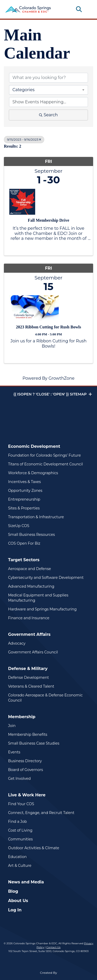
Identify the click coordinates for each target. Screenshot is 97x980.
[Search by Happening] (48, 102)
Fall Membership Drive (49, 220)
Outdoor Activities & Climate (33, 848)
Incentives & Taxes (24, 482)
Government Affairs (29, 634)
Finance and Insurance (29, 618)
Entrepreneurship (24, 499)
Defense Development (28, 678)
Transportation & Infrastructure (36, 517)
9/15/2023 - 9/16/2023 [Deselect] (24, 139)
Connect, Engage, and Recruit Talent (41, 813)
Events (14, 752)
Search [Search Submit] (48, 115)
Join (12, 726)
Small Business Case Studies (34, 743)
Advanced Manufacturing (31, 586)
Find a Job (17, 822)
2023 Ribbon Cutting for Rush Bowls (49, 327)
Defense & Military (28, 669)
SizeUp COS (19, 526)
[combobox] (48, 90)
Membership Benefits (28, 734)
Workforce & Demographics (33, 473)
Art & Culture (20, 866)
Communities (20, 839)
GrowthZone (61, 378)
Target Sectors (24, 560)
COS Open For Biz (24, 543)
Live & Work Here (27, 795)
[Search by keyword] (48, 78)
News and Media (26, 882)
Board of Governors (25, 770)
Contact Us (53, 947)
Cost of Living (20, 830)
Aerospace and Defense (29, 569)
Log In (15, 910)
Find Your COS (21, 804)
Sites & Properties (24, 508)
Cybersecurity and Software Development (46, 578)
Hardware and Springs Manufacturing (42, 609)
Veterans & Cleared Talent (31, 686)
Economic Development (34, 446)
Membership (22, 717)
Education (17, 857)
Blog (13, 891)
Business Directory (25, 761)
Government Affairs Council (33, 652)
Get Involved (19, 779)
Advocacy (17, 643)
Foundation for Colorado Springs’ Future (44, 455)
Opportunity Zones (25, 491)
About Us (18, 901)
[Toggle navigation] (88, 9)
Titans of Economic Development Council (45, 464)
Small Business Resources (31, 535)
